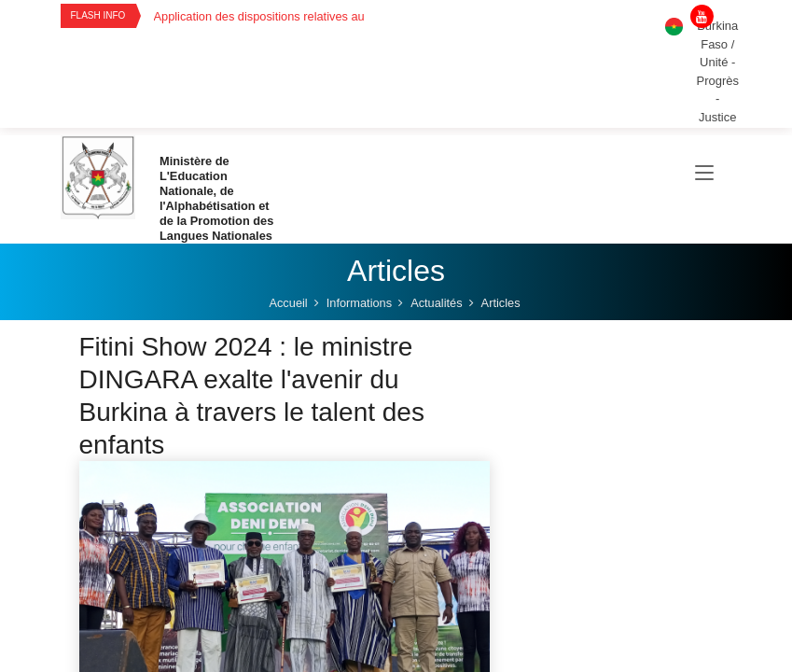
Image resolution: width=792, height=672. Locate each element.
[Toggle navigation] (704, 174)
